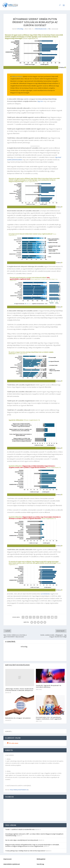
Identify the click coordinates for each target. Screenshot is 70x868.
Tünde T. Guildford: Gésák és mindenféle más (20, 829)
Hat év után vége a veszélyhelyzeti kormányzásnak (22, 840)
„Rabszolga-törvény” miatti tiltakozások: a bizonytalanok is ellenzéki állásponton (19, 690)
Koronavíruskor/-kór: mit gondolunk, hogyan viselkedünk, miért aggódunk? (49, 718)
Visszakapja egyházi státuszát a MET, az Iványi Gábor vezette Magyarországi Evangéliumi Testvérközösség (34, 835)
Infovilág (20, 29)
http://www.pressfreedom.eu (19, 790)
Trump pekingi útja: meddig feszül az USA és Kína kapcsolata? (25, 851)
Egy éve (40, 101)
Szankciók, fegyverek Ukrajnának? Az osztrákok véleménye (49, 686)
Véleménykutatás (41, 29)
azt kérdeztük (45, 594)
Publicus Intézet (17, 76)
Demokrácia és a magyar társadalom (18, 718)
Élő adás (12, 743)
